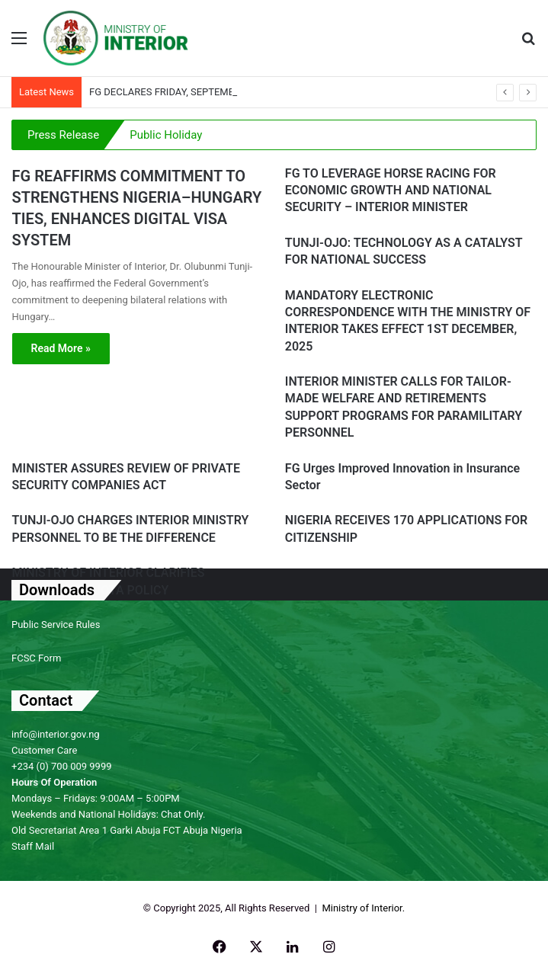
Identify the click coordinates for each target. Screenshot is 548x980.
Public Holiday (166, 135)
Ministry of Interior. (363, 908)
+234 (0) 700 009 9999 (62, 766)
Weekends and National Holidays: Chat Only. (108, 814)
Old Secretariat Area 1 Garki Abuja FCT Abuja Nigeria (127, 830)
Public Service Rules (56, 625)
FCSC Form (36, 658)
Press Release (63, 135)
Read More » (61, 348)
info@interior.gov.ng (56, 734)
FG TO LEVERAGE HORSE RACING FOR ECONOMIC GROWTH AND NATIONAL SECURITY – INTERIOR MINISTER (391, 191)
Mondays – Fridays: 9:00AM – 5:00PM (96, 798)
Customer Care (45, 750)
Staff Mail (33, 846)
